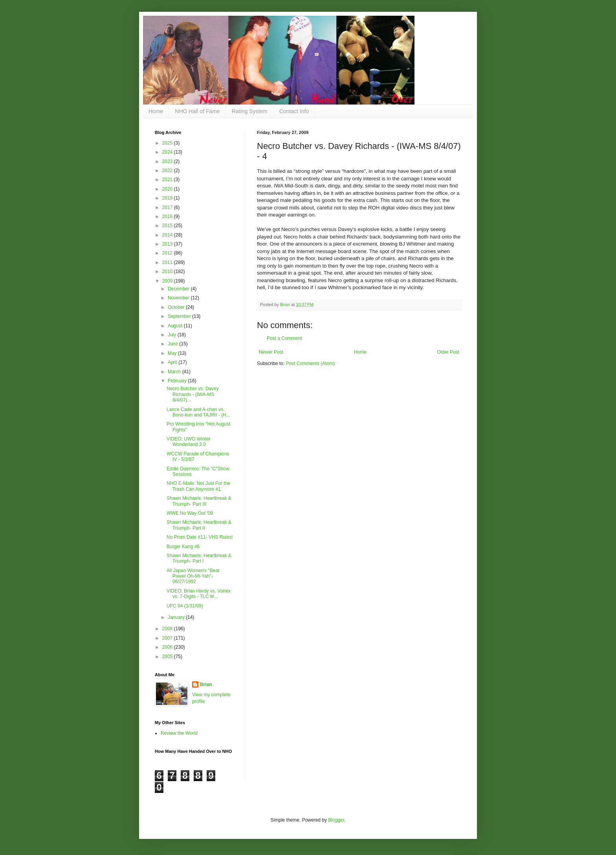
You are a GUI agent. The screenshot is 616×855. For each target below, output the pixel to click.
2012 (168, 253)
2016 (168, 217)
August (176, 326)
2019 (168, 198)
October (177, 307)
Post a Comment (284, 338)
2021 (168, 180)
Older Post (448, 352)
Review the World (179, 733)
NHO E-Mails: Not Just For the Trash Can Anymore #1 (198, 486)
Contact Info (294, 111)
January (177, 617)
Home (156, 111)
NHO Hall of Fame (197, 111)
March (175, 372)
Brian (206, 684)
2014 (168, 235)
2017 (168, 207)
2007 (168, 638)
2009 (168, 281)
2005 (168, 657)
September (180, 316)
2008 (168, 629)
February (178, 381)
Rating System (250, 111)
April (173, 362)
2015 (168, 226)
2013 (168, 244)
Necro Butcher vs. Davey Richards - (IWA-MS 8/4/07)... (193, 394)
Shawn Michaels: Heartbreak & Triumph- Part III (199, 501)
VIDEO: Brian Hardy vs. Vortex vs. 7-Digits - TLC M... (199, 594)
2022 (168, 171)
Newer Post (271, 352)
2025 (168, 143)
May (173, 353)
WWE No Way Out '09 (190, 513)
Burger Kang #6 (183, 547)
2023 (168, 161)
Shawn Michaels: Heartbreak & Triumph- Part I (199, 558)
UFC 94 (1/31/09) (185, 606)
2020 (168, 189)
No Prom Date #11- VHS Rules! (200, 537)
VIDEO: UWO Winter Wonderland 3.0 (188, 442)
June (173, 344)
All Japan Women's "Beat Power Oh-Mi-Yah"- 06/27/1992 (193, 576)
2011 (168, 262)
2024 (168, 152)
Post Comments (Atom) (310, 363)
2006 (168, 647)
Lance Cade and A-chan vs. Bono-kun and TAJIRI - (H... (198, 412)
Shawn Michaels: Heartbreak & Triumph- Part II (199, 525)
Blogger (336, 820)
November (179, 298)
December (179, 289)
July (173, 335)
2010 (168, 272)
